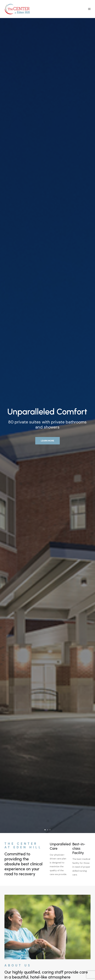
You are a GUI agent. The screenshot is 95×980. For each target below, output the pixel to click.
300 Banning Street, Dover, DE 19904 (20, 845)
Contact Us (47, 902)
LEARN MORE (47, 62)
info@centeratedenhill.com (16, 950)
